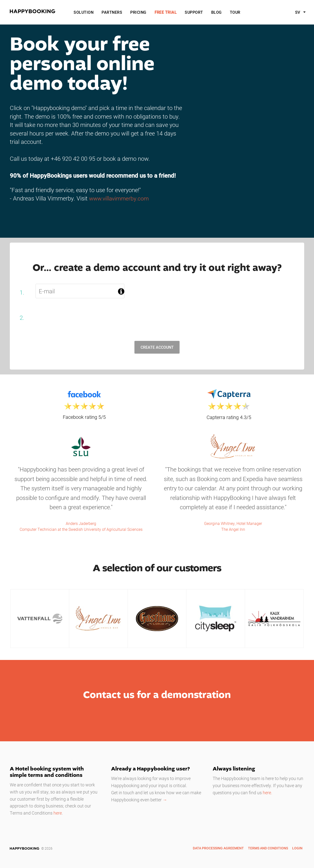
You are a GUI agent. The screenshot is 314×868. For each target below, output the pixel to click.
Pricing (138, 12)
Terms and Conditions (268, 848)
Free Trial (166, 12)
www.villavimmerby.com (120, 198)
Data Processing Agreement (218, 848)
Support (194, 12)
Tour (235, 12)
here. (267, 793)
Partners (112, 12)
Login (297, 848)
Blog (216, 12)
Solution (84, 12)
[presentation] (75, 318)
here (58, 813)
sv (298, 12)
